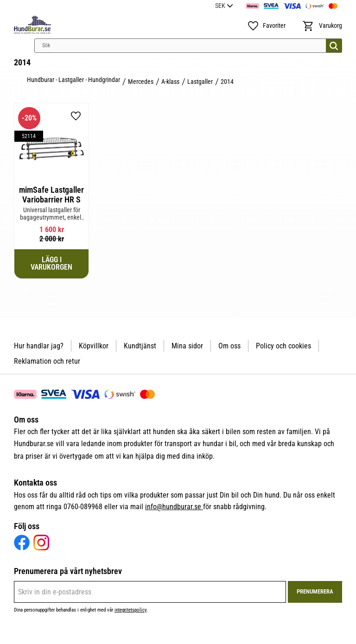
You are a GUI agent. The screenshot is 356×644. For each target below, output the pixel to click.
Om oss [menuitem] (229, 346)
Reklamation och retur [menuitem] (47, 361)
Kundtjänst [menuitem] (140, 346)
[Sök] (334, 46)
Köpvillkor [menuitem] (94, 346)
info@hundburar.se (174, 507)
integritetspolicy (130, 610)
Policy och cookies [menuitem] (283, 346)
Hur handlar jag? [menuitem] (39, 346)
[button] (266, 26)
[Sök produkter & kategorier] (188, 46)
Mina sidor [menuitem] (187, 346)
